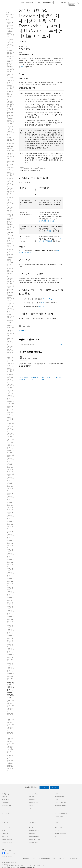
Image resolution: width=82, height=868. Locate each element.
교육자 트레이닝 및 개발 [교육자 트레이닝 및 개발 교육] (61, 811)
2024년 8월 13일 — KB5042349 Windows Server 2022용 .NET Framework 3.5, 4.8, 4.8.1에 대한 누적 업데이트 (10, 187)
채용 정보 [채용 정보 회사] (58, 825)
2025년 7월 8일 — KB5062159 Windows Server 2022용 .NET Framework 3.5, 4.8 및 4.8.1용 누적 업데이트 (10, 99)
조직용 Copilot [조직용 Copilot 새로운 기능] (5, 802)
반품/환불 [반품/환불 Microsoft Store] (31, 805)
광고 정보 (65, 859)
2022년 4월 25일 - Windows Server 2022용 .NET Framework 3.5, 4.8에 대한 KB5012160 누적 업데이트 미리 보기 (10, 596)
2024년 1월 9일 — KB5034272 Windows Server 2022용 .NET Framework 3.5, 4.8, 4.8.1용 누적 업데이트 (10, 276)
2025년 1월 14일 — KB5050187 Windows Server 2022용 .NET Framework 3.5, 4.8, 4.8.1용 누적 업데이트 (10, 134)
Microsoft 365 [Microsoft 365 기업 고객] (5, 836)
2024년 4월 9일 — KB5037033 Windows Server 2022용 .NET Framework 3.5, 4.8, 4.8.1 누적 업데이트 (11, 239)
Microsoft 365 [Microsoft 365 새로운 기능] (5, 808)
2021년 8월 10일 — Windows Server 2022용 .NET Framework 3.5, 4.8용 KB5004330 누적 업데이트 (10, 745)
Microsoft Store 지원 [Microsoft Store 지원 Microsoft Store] (33, 802)
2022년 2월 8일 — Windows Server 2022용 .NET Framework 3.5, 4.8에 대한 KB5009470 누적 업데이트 (10, 653)
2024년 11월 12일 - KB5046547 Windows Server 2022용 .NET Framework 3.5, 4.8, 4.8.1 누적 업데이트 (11, 151)
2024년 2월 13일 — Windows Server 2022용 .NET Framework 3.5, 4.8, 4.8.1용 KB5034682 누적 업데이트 (10, 258)
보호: (43, 303)
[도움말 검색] (73, 2)
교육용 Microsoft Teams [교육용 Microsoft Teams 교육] (61, 802)
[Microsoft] (8, 3)
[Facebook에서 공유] (20, 325)
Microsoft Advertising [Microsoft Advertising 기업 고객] (7, 839)
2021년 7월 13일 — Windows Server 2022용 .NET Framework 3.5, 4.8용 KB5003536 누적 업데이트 (10, 763)
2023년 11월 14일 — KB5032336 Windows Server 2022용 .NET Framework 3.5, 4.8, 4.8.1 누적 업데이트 (11, 293)
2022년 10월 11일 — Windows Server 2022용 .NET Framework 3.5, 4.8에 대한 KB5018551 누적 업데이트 (11, 482)
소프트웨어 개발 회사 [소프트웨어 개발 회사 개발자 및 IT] (34, 842)
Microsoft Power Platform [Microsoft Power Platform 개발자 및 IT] (34, 839)
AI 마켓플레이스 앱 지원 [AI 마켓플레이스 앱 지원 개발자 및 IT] (34, 831)
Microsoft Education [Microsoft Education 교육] (60, 797)
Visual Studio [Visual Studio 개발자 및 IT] (32, 845)
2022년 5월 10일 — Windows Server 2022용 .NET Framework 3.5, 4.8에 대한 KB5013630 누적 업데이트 (10, 577)
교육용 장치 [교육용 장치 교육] (58, 799)
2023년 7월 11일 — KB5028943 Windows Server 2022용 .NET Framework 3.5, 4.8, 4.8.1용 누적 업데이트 (10, 364)
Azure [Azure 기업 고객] (3, 831)
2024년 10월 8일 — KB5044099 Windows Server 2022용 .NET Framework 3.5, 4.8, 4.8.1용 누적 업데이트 (11, 168)
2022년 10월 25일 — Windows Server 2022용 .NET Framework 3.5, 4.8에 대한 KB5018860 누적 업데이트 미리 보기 (11, 463)
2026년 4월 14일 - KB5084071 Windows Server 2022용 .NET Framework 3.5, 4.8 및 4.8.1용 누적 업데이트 (10, 47)
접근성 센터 (58, 377)
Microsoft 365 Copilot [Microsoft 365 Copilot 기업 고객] (7, 842)
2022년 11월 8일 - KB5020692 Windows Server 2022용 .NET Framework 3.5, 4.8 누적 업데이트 (11, 446)
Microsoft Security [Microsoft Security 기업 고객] (6, 828)
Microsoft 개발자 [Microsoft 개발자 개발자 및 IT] (32, 825)
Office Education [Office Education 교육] (59, 808)
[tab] (23, 358)
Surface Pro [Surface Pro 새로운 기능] (5, 797)
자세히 (37, 2)
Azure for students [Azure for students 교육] (59, 817)
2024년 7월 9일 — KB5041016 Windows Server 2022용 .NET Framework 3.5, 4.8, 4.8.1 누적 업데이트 (11, 205)
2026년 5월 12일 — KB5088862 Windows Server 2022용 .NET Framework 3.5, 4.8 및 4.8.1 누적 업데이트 (11, 29)
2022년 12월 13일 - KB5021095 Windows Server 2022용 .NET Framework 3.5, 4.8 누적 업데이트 (11, 430)
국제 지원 (41, 306)
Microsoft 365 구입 (48, 2)
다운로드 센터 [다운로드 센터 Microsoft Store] (32, 799)
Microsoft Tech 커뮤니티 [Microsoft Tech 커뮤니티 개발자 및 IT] (34, 833)
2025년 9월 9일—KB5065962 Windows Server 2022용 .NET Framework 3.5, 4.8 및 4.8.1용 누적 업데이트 (10, 81)
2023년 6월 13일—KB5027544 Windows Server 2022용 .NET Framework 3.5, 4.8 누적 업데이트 (10, 381)
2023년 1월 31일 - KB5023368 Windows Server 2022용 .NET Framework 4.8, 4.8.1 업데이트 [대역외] (10, 413)
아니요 (54, 787)
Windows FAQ (47, 299)
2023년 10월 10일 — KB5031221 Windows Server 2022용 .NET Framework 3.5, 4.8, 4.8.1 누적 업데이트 (11, 311)
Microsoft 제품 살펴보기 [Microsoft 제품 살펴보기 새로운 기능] (7, 811)
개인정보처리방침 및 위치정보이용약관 (41, 859)
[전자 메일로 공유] (28, 325)
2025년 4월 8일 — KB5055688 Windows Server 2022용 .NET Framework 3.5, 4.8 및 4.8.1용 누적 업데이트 (10, 116)
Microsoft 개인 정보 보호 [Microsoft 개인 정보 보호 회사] (61, 833)
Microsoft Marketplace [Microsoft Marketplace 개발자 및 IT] (34, 836)
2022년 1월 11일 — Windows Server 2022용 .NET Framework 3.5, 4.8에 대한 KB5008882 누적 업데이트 (10, 672)
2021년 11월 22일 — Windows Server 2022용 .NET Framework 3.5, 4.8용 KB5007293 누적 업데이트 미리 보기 (11, 690)
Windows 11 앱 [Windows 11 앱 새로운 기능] (5, 814)
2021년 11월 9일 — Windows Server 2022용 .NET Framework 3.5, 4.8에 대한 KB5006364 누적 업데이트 (11, 708)
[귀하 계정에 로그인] (78, 2)
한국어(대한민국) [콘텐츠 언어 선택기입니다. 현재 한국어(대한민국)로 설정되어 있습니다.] (9, 850)
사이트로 (49, 231)
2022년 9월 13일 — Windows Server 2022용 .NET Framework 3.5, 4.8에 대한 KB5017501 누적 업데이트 (10, 520)
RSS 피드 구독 (25, 330)
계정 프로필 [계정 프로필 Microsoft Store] (31, 797)
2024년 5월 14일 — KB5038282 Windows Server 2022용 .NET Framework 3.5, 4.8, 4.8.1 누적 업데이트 (11, 222)
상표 (60, 859)
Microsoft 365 (29, 2)
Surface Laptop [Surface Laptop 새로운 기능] (5, 799)
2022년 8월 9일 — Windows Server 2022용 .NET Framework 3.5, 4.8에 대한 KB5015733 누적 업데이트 (10, 539)
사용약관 (54, 859)
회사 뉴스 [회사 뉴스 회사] (58, 831)
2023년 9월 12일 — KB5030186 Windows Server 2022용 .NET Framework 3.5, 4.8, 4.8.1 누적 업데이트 (11, 328)
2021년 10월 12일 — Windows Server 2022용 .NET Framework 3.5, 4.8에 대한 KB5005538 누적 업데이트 (11, 727)
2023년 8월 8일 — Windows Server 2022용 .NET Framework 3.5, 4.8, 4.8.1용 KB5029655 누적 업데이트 (10, 346)
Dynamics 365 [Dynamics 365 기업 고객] (5, 833)
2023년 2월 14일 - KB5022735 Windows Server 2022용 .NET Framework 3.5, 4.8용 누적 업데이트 (10, 397)
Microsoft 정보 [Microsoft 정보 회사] (59, 828)
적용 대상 (23, 41)
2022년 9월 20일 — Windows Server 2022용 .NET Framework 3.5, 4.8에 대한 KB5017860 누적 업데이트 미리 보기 (10, 501)
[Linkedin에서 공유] (23, 325)
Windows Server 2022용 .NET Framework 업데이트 (10, 16)
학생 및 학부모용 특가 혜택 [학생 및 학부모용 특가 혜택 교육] (61, 814)
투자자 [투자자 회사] (57, 836)
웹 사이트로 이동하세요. (46, 221)
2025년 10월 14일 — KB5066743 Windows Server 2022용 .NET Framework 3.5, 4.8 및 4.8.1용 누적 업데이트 (11, 64)
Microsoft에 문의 (26, 859)
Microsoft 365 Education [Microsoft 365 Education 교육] (61, 805)
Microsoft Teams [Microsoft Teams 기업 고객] (6, 845)
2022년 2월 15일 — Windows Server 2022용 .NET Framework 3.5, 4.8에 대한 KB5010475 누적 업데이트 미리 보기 (10, 634)
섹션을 (23, 67)
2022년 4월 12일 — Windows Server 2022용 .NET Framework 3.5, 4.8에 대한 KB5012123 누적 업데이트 (10, 615)
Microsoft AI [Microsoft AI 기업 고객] (5, 825)
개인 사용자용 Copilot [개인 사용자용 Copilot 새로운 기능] (7, 805)
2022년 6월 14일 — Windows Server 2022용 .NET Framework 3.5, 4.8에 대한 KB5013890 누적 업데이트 (10, 558)
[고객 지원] (20, 3)
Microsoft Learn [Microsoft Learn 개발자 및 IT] (32, 828)
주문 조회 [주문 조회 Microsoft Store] (31, 808)
